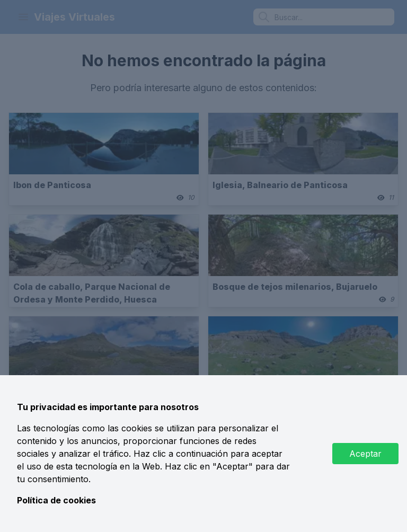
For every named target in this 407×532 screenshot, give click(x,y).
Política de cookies (56, 500)
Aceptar (365, 454)
